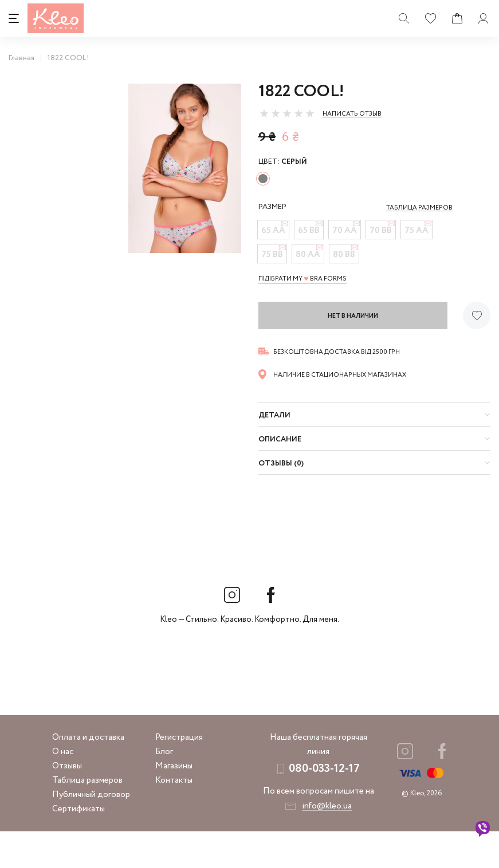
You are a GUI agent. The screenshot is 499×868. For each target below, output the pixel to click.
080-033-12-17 (324, 805)
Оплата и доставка (88, 774)
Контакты (174, 817)
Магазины (174, 803)
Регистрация (179, 774)
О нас (63, 788)
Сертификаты (78, 846)
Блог (164, 788)
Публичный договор (91, 831)
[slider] (287, 113)
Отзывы (67, 803)
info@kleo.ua (327, 843)
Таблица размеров (87, 817)
